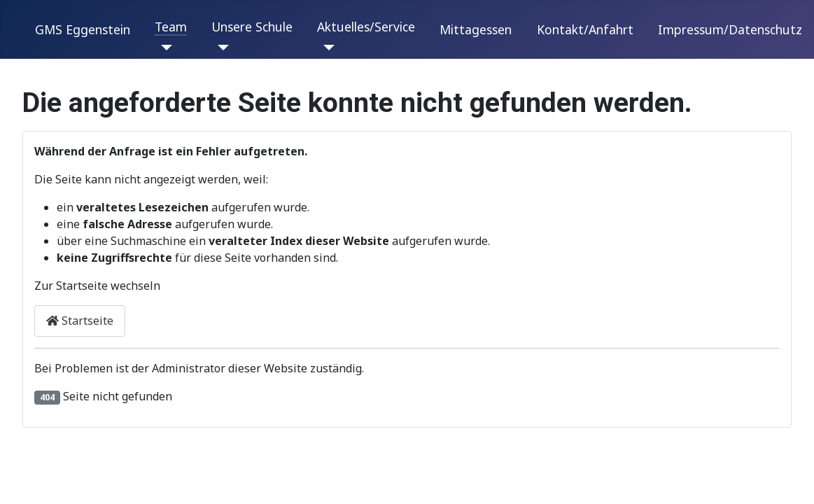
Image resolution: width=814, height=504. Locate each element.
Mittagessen (476, 29)
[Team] (163, 48)
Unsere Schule (252, 27)
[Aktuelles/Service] (326, 48)
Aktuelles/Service (366, 27)
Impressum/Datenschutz (730, 29)
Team (171, 27)
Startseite (80, 321)
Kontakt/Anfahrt (585, 29)
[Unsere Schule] (220, 48)
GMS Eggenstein (83, 29)
